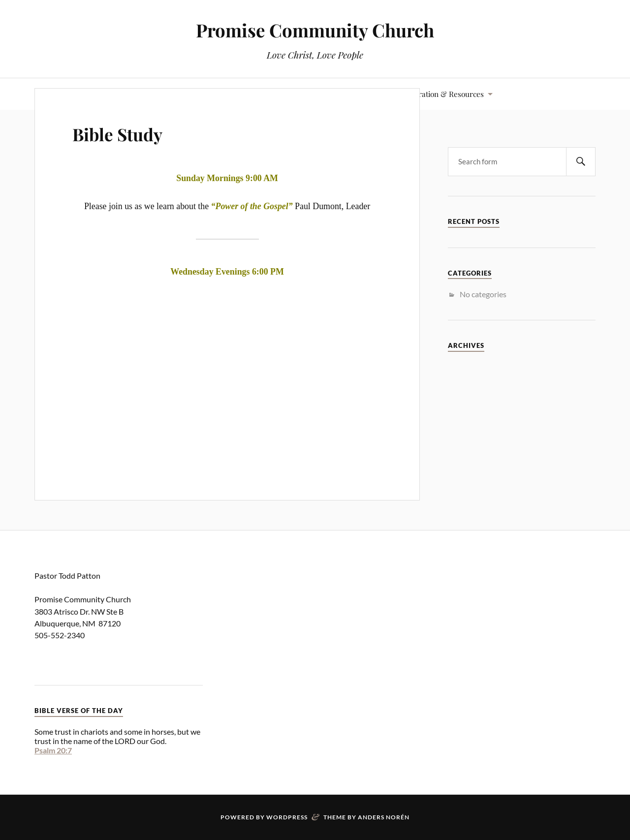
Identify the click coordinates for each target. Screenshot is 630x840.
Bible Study (130, 132)
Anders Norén (384, 817)
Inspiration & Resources (443, 94)
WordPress (287, 817)
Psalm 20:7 (53, 750)
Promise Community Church (315, 30)
